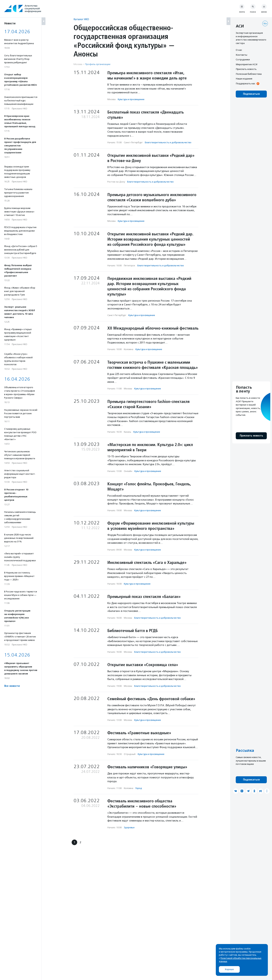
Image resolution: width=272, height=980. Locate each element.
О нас (239, 50)
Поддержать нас (245, 83)
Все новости (12, 686)
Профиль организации (98, 64)
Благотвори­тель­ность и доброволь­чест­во (168, 142)
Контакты (241, 55)
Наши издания (244, 79)
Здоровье (129, 827)
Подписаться (251, 94)
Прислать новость (246, 69)
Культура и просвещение (131, 99)
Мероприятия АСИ (246, 64)
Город (139, 788)
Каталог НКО (81, 19)
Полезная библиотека (249, 74)
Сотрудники (243, 59)
